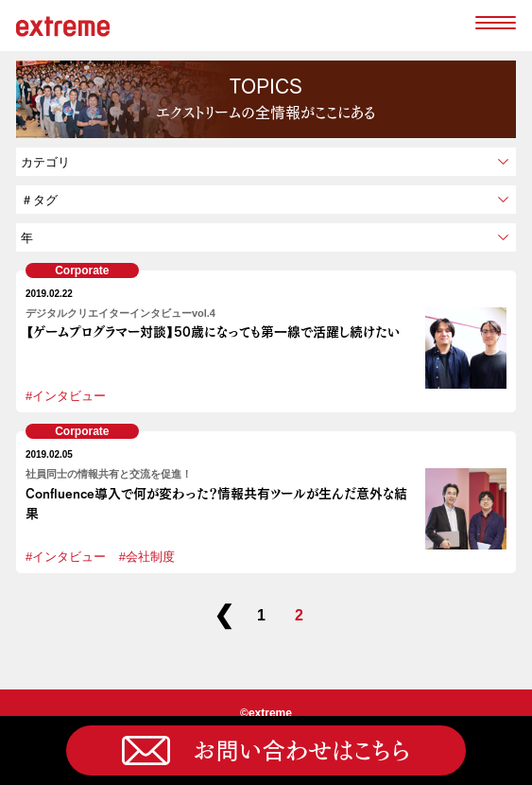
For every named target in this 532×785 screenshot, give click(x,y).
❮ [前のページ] (224, 615)
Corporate (82, 270)
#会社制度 (147, 557)
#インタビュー (66, 396)
